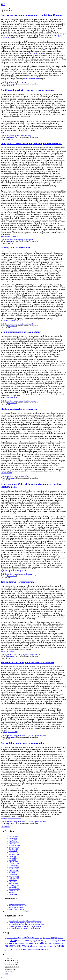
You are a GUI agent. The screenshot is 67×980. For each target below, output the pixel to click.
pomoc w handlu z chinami (10, 398)
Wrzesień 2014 (14, 891)
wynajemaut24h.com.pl (17, 909)
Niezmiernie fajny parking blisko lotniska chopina (25, 921)
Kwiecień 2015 (14, 878)
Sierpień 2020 (13, 849)
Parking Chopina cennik (35, 54)
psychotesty (36, 946)
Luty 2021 (12, 844)
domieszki (61, 938)
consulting (17, 476)
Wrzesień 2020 (14, 847)
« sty (7, 974)
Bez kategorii (12, 84)
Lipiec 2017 (13, 856)
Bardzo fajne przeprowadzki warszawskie (23, 743)
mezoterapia (20, 943)
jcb (36, 941)
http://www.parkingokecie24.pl (11, 321)
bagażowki (8, 938)
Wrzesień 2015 (14, 876)
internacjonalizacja (25, 401)
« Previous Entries (7, 825)
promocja (24, 574)
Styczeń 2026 (13, 836)
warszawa (38, 655)
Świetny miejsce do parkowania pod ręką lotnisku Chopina (31, 15)
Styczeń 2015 (13, 883)
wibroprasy (31, 950)
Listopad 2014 (14, 887)
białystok (22, 937)
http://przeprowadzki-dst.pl (10, 732)
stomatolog (43, 946)
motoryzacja (20, 240)
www (3, 132)
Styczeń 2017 (13, 862)
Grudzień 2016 (14, 863)
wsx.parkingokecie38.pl (17, 907)
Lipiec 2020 (13, 851)
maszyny (54, 941)
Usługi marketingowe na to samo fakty (21, 332)
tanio (48, 946)
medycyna (13, 943)
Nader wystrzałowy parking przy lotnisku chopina (25, 926)
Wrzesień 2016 (14, 867)
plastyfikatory (49, 943)
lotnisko (13, 82)
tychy (7, 949)
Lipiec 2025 (13, 838)
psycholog (27, 946)
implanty (32, 941)
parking (24, 82)
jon (3, 4)
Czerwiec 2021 (14, 842)
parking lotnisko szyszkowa (10, 236)
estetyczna (7, 941)
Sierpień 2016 (13, 869)
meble (62, 941)
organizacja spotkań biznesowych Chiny (14, 571)
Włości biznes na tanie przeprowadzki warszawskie (27, 662)
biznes (7, 136)
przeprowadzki (23, 735)
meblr (7, 943)
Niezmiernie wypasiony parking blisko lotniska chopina (27, 924)
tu (1, 118)
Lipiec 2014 (13, 894)
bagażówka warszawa (8, 651)
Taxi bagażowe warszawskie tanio (18, 582)
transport (24, 136)
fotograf (23, 941)
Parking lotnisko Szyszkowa (15, 248)
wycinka (36, 950)
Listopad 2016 (14, 865)
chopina (7, 82)
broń (41, 938)
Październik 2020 (15, 845)
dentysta (54, 938)
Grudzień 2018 (14, 853)
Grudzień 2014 (14, 885)
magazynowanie (48, 941)
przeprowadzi (60, 943)
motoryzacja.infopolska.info (18, 906)
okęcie (19, 82)
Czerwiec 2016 (14, 871)
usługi (29, 136)
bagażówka (8, 655)
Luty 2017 (12, 860)
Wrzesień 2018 (14, 854)
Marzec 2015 (13, 880)
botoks (37, 938)
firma (13, 940)
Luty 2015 (12, 882)
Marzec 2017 (13, 858)
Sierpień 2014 (13, 892)
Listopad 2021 (14, 840)
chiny (11, 401)
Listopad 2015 (14, 874)
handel (16, 401)
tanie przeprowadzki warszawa (11, 818)
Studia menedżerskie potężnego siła (19, 409)
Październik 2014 (15, 889)
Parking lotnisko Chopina (32, 79)
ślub (48, 950)
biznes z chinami (6, 473)
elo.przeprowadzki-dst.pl (17, 904)
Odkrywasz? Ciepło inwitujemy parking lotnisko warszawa (32, 143)
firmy (18, 941)
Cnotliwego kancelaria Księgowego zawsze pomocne (28, 90)
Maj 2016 (12, 873)
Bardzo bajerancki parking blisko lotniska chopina (25, 923)
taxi (28, 655)
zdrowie (42, 949)
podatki (18, 136)
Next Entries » (5, 827)
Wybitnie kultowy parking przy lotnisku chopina (25, 928)
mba (23, 476)
